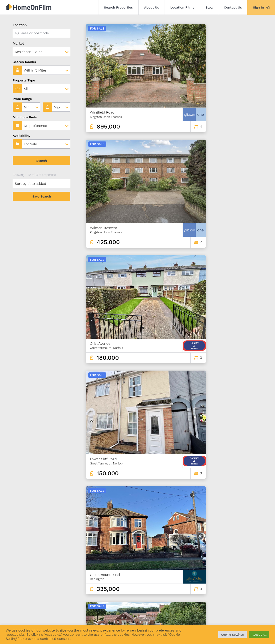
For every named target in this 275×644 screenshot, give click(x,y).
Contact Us (233, 7)
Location (20, 25)
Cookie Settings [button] (232, 635)
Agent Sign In (135, 618)
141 (238, 584)
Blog (209, 7)
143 (254, 584)
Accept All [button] (259, 635)
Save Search (42, 196)
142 (246, 584)
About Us (152, 7)
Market (18, 43)
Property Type (24, 80)
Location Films (182, 7)
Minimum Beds (25, 117)
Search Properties (118, 7)
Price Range (22, 99)
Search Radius (24, 62)
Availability (22, 136)
